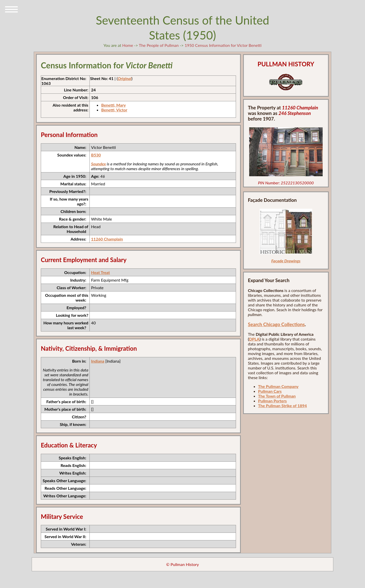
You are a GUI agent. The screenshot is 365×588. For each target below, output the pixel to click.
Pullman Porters (272, 401)
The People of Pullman (159, 45)
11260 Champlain (107, 239)
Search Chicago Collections (276, 324)
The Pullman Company (278, 386)
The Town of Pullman (277, 396)
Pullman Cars (270, 391)
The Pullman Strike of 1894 (282, 406)
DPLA (254, 339)
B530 (96, 155)
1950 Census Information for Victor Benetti (223, 45)
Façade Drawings (286, 261)
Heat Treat (100, 272)
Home (128, 45)
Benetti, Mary (113, 105)
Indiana (98, 361)
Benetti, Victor (114, 110)
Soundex (98, 164)
